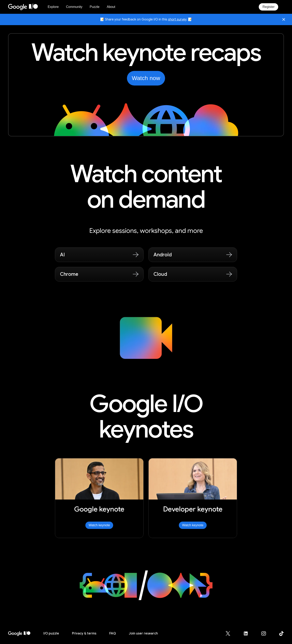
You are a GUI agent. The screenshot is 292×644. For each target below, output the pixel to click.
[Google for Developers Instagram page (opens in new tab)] (266, 633)
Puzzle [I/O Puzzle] (94, 7)
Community (74, 7)
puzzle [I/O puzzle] (51, 633)
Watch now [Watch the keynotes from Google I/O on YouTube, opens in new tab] (146, 78)
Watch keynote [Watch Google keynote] (99, 525)
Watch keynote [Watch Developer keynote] (193, 525)
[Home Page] (25, 7)
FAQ (113, 633)
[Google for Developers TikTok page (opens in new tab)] (281, 633)
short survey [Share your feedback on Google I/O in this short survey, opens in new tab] (177, 19)
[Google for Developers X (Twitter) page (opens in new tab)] (230, 633)
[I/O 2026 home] (19, 633)
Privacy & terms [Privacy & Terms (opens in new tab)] (84, 633)
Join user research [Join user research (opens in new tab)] (143, 633)
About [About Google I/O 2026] (111, 7)
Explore (53, 7)
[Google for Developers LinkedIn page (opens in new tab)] (248, 633)
